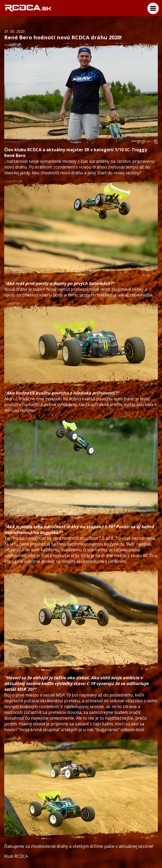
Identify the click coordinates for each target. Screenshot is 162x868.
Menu (153, 8)
